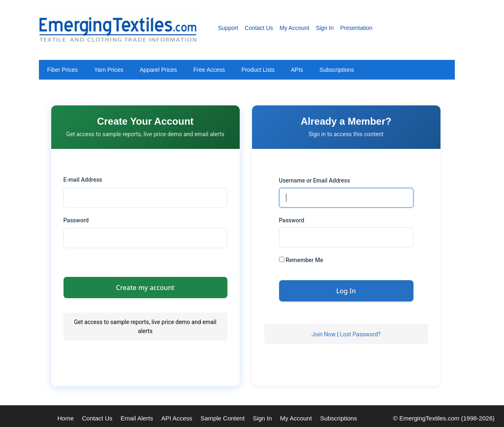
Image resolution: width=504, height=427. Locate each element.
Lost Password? (360, 334)
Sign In (325, 28)
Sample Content (222, 418)
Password (76, 220)
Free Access (209, 70)
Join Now (324, 334)
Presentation (356, 28)
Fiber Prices (62, 70)
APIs (297, 70)
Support (228, 28)
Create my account (145, 288)
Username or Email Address (315, 180)
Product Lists (258, 70)
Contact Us (259, 28)
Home (66, 418)
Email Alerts (137, 418)
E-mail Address (83, 180)
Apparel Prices (158, 70)
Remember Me (301, 260)
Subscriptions (337, 70)
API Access (177, 418)
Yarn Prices (109, 70)
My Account (294, 28)
